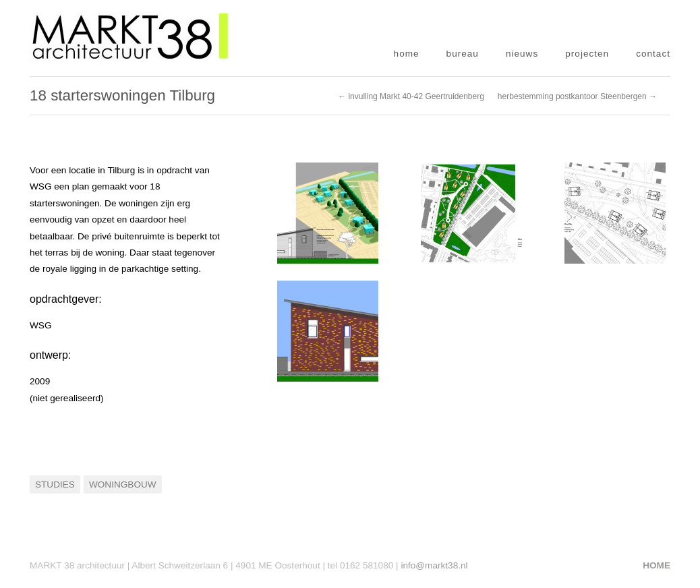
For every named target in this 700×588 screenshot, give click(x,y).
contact (653, 54)
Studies (55, 484)
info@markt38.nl (434, 565)
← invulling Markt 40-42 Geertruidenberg (411, 96)
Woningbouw (123, 484)
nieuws (522, 54)
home (407, 54)
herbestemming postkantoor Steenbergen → (577, 96)
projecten (587, 54)
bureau (463, 54)
